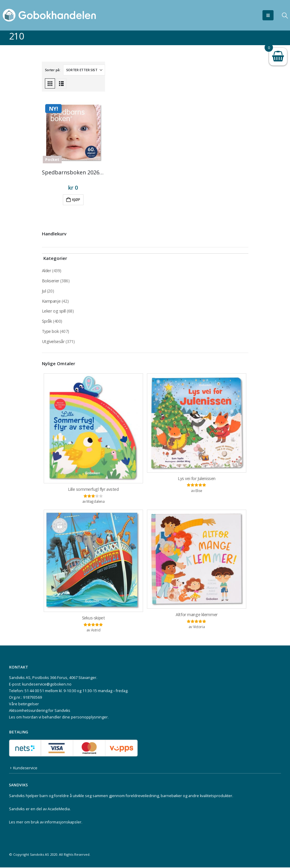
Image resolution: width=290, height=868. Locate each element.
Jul (44, 291)
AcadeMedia (59, 810)
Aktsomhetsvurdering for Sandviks (40, 711)
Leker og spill (54, 311)
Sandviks (17, 796)
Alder (47, 271)
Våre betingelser (24, 705)
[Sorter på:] (84, 70)
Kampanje (51, 301)
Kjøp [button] (76, 200)
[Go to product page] (73, 133)
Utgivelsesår (53, 342)
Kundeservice (25, 769)
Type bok (50, 332)
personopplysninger (89, 718)
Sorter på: (53, 70)
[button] (268, 15)
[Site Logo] (49, 15)
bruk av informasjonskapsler (56, 823)
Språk (47, 321)
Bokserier (51, 281)
